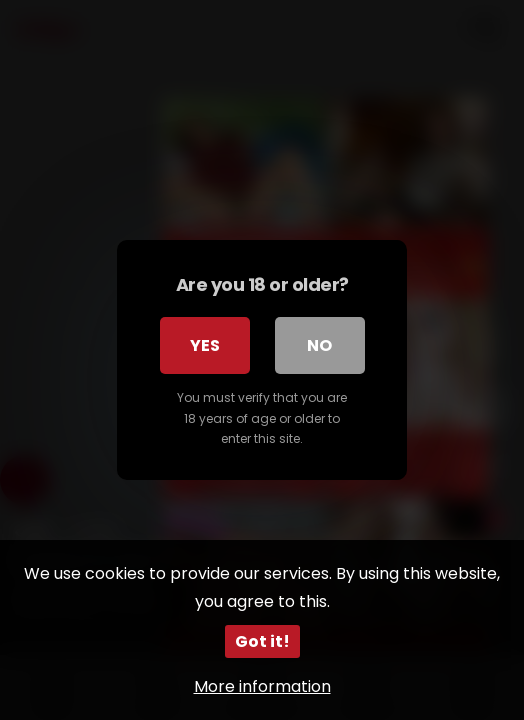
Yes (205, 345)
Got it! (262, 641)
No (319, 345)
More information (262, 686)
